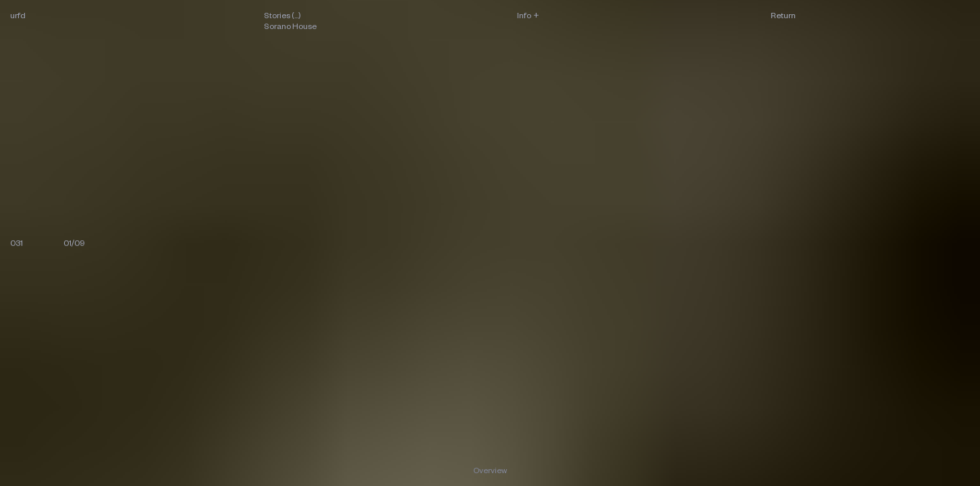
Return (783, 15)
